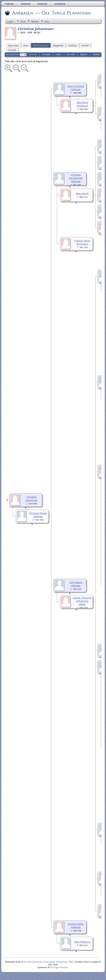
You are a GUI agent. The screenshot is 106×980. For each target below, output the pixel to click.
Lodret (58, 54)
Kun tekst (71, 54)
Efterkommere (41, 45)
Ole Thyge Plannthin (59, 967)
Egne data (14, 45)
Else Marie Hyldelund (82, 104)
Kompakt (46, 54)
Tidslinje (72, 45)
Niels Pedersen (82, 942)
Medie (35, 21)
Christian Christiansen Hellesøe (76, 178)
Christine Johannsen (32, 498)
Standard (33, 54)
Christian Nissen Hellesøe (38, 515)
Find (23, 21)
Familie (85, 45)
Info (47, 21)
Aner (26, 45)
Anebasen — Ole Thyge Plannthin (51, 13)
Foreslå (12, 50)
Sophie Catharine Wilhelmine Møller (82, 601)
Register (84, 54)
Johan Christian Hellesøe (76, 88)
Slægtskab (58, 45)
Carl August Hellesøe (76, 584)
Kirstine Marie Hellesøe (76, 926)
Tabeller (96, 54)
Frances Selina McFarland (82, 242)
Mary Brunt (82, 193)
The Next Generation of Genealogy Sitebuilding (45, 962)
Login (10, 21)
